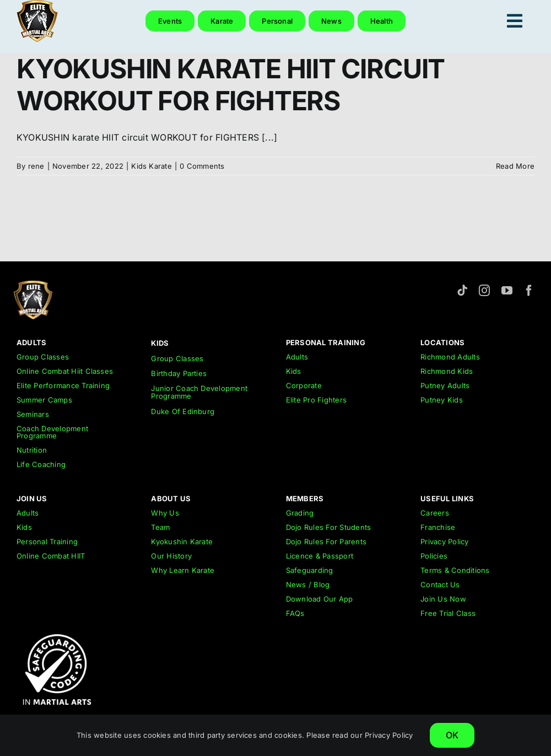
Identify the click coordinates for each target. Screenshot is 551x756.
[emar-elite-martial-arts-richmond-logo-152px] (33, 285)
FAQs (295, 613)
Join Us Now (443, 599)
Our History (171, 556)
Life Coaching (41, 464)
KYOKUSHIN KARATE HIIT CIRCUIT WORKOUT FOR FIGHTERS (231, 85)
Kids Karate (152, 166)
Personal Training (47, 541)
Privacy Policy (444, 541)
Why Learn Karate (183, 570)
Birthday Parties (179, 373)
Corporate (304, 385)
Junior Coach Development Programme (199, 392)
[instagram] (484, 291)
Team (160, 527)
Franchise (438, 527)
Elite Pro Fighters (316, 400)
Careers (435, 513)
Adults (297, 357)
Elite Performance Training (63, 385)
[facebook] (529, 291)
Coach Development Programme (52, 432)
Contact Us (440, 585)
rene (36, 166)
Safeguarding (310, 570)
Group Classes (43, 357)
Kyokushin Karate (182, 541)
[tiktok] (462, 291)
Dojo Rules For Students (329, 527)
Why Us (165, 513)
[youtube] (507, 291)
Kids (294, 371)
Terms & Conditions (455, 570)
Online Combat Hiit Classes (65, 371)
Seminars (33, 414)
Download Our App (320, 599)
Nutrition (32, 450)
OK (452, 735)
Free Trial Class (448, 613)
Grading (300, 513)
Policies (434, 556)
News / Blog (308, 585)
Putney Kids (442, 400)
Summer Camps (44, 400)
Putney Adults (445, 385)
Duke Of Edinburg (183, 411)
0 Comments (202, 166)
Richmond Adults (450, 357)
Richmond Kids (447, 371)
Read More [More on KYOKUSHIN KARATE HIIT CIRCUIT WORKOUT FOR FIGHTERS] (515, 166)
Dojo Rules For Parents (326, 541)
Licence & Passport (320, 556)
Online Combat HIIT (51, 556)
